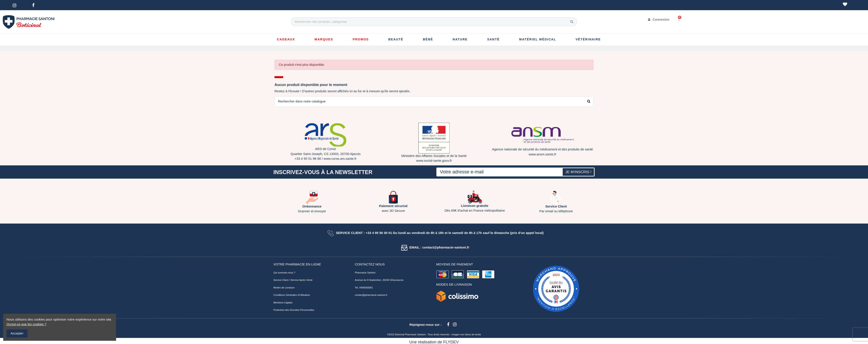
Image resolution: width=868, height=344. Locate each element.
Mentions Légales (283, 303)
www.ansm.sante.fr (543, 154)
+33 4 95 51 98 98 (308, 159)
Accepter (17, 333)
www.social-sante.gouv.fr (434, 161)
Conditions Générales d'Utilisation (292, 295)
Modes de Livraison (284, 288)
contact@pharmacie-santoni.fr (371, 295)
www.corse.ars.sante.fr (340, 159)
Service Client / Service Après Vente (293, 280)
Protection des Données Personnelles (294, 310)
